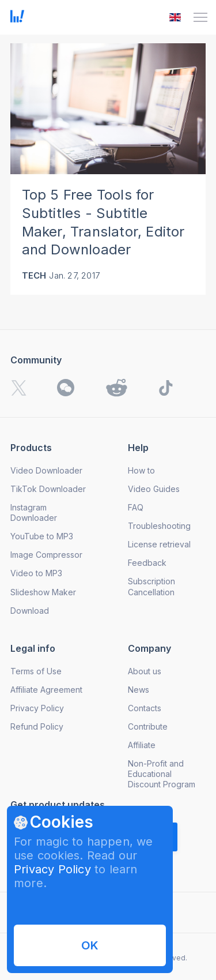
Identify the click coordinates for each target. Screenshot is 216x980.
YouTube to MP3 (42, 536)
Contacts (145, 708)
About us (145, 671)
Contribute (148, 726)
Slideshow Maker (43, 592)
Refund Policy (37, 726)
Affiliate (142, 745)
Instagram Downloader (34, 512)
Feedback (147, 563)
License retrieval (159, 544)
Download (30, 611)
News (139, 690)
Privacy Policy (52, 869)
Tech (34, 275)
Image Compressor (46, 555)
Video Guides (154, 489)
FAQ (136, 507)
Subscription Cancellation (151, 586)
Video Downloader (46, 470)
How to (141, 470)
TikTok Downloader (48, 489)
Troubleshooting (159, 526)
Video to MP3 (36, 573)
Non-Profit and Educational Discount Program (162, 774)
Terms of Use (36, 671)
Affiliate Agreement (46, 690)
